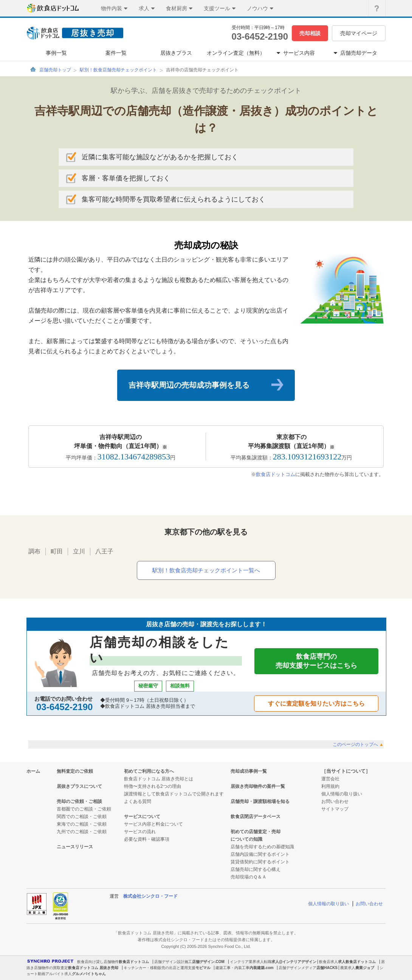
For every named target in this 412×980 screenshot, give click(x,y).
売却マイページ (359, 33)
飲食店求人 (328, 962)
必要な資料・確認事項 (147, 839)
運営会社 (330, 779)
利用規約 (330, 786)
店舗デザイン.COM (208, 962)
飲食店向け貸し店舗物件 (98, 962)
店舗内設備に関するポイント (260, 854)
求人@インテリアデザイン (294, 962)
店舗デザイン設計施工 (173, 962)
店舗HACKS (327, 968)
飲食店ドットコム (276, 474)
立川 (79, 551)
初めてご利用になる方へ (149, 771)
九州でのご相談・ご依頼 (82, 832)
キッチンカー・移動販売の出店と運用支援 (160, 968)
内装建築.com (261, 968)
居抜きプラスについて (79, 786)
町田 (57, 551)
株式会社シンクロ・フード (150, 896)
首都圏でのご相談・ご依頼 (84, 809)
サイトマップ (335, 809)
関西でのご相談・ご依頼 (82, 817)
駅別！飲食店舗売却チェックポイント (118, 70)
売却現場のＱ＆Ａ (249, 877)
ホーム (33, 771)
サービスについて (142, 817)
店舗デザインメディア (297, 968)
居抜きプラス (176, 53)
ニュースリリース (75, 847)
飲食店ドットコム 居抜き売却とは (159, 779)
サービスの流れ (140, 832)
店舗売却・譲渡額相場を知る (260, 801)
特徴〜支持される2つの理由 (153, 786)
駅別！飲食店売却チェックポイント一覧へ (206, 570)
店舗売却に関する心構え (256, 869)
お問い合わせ (335, 801)
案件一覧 (116, 53)
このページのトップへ (358, 744)
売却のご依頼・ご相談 (79, 801)
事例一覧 (56, 53)
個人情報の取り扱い (342, 794)
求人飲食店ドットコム (357, 962)
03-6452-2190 (260, 36)
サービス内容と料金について (153, 824)
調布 (34, 551)
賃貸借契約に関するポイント (260, 862)
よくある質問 (138, 801)
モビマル (203, 968)
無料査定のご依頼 (75, 771)
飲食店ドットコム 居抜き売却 (93, 968)
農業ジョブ (365, 968)
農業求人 (348, 968)
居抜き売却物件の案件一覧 (258, 786)
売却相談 (310, 33)
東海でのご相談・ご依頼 (82, 824)
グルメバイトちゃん (89, 974)
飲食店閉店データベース (256, 817)
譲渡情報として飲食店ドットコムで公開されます (174, 794)
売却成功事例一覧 (249, 771)
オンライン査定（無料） (236, 53)
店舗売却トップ (55, 70)
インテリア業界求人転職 (251, 962)
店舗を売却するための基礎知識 (262, 847)
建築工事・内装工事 (232, 968)
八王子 (104, 551)
